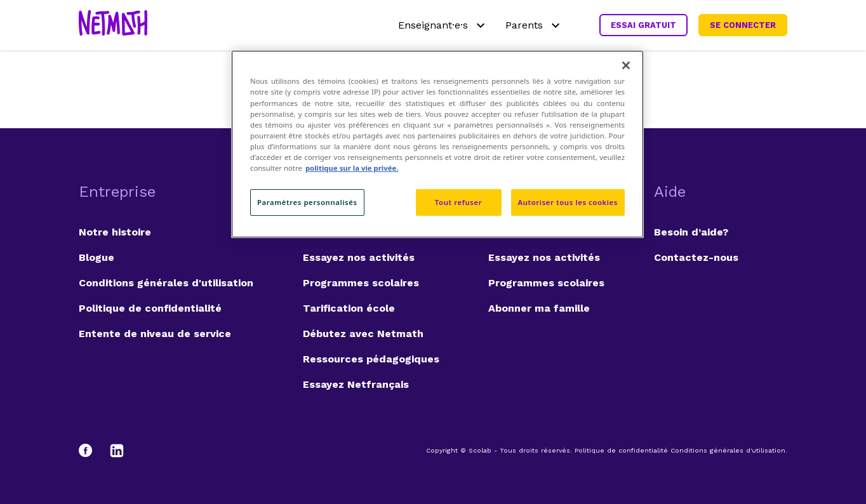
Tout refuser (458, 202)
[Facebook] (91, 451)
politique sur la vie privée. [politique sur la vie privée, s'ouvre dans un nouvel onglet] (352, 168)
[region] (437, 144)
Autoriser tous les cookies (568, 202)
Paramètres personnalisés (307, 202)
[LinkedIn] (117, 451)
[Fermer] (626, 65)
